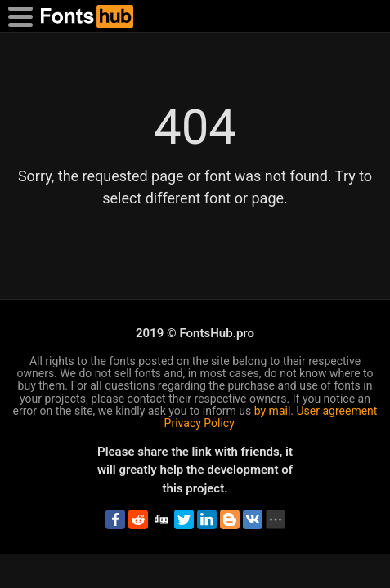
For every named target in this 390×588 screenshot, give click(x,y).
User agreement (337, 411)
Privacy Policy (199, 423)
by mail (273, 411)
